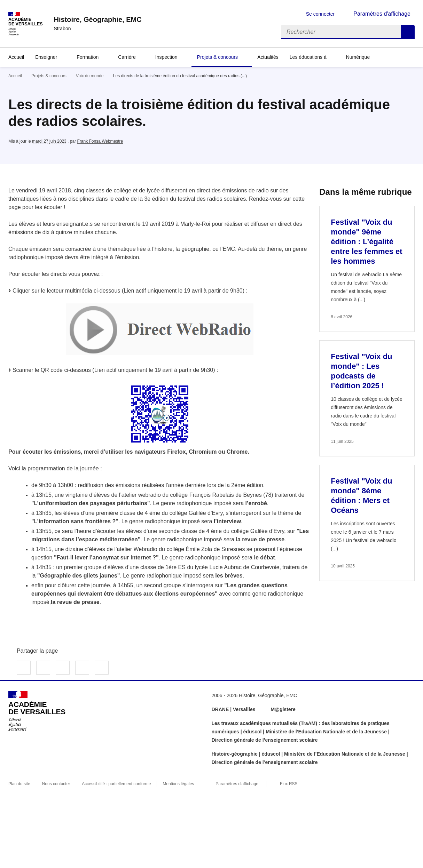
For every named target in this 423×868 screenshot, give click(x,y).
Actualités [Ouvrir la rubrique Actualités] (268, 57)
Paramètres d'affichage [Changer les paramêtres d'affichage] (382, 14)
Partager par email (82, 668)
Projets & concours (218, 57)
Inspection (166, 57)
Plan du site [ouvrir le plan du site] (19, 784)
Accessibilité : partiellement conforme (116, 784)
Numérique (358, 57)
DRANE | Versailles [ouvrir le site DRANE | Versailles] (234, 709)
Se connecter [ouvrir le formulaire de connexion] (320, 14)
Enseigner (46, 57)
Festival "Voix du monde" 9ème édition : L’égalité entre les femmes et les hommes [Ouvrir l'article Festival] (366, 242)
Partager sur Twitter (43, 668)
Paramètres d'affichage (237, 784)
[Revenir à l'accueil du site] (37, 711)
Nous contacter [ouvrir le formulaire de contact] (56, 784)
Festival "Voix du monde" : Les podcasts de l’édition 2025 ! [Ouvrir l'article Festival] (361, 371)
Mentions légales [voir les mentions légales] (178, 784)
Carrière (127, 57)
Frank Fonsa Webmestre (100, 141)
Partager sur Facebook (24, 668)
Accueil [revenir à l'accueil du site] (15, 76)
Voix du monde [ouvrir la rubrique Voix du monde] (90, 76)
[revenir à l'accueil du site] (97, 19)
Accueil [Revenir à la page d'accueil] (16, 57)
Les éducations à (308, 57)
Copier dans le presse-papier (102, 668)
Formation (88, 57)
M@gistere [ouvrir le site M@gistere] (284, 709)
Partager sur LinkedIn (63, 668)
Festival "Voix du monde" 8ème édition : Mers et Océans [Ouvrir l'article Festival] (361, 496)
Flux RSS (289, 784)
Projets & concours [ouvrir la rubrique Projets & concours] (49, 76)
